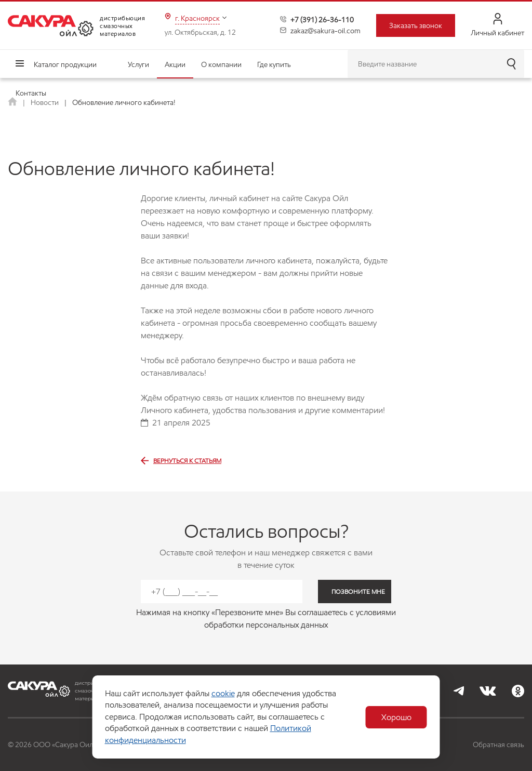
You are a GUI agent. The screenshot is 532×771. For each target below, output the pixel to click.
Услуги (138, 64)
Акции (175, 64)
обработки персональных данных (266, 625)
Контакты (31, 93)
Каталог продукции (65, 64)
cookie (223, 693)
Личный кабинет (497, 25)
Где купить (274, 64)
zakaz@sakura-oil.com (325, 31)
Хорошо (396, 717)
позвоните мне (358, 591)
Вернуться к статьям (181, 461)
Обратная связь (498, 745)
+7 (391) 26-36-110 (322, 20)
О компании (221, 64)
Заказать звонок (416, 25)
